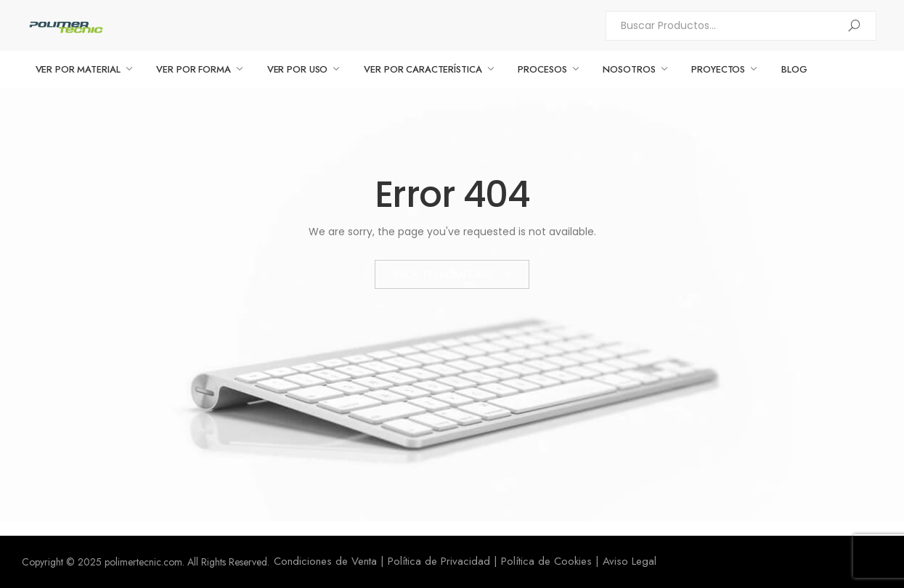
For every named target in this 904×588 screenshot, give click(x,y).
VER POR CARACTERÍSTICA (423, 69)
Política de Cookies (546, 561)
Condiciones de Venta (325, 561)
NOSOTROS (629, 69)
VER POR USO (298, 69)
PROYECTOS (718, 69)
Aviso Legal (630, 561)
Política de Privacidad (439, 561)
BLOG (794, 69)
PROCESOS (542, 69)
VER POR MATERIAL (78, 69)
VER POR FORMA (193, 69)
